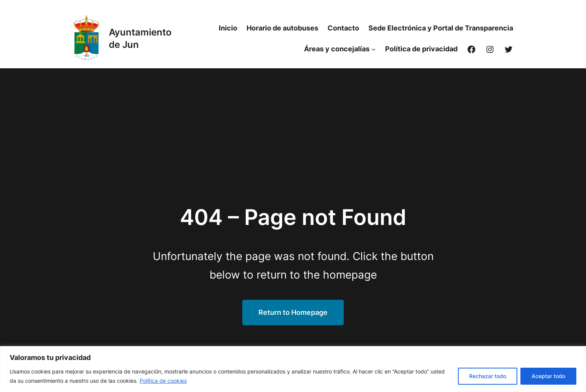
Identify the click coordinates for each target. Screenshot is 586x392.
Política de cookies (163, 381)
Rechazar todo (488, 376)
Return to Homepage (293, 312)
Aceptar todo (548, 376)
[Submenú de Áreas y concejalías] (374, 49)
